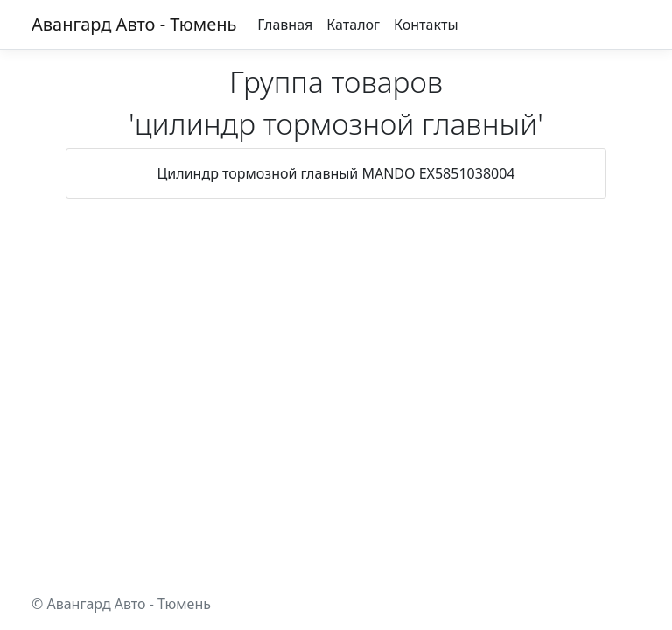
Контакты (426, 24)
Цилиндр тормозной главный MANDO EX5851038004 (336, 173)
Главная (285, 24)
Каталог (353, 24)
